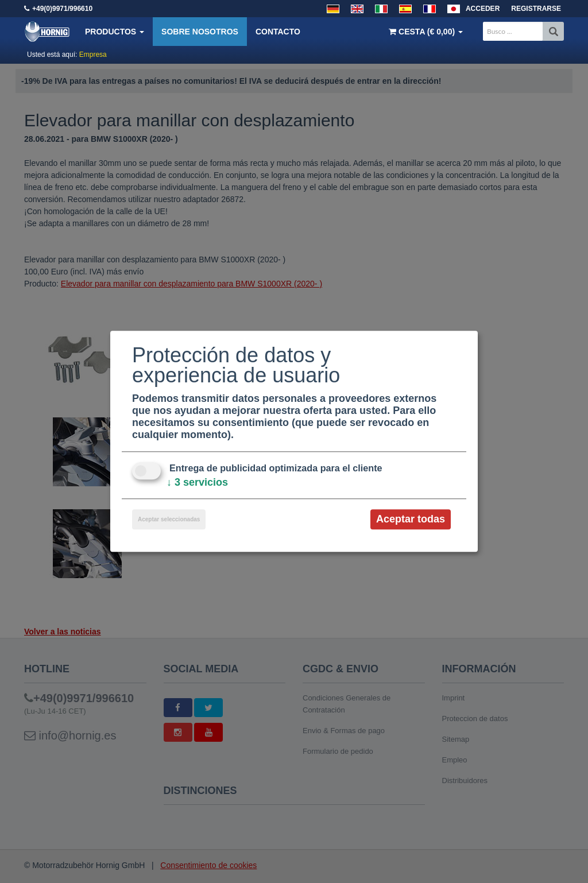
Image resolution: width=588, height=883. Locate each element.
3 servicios (197, 482)
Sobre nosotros (200, 32)
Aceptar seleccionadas (169, 519)
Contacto (278, 32)
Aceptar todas (411, 519)
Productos (115, 32)
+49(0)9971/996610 (62, 9)
